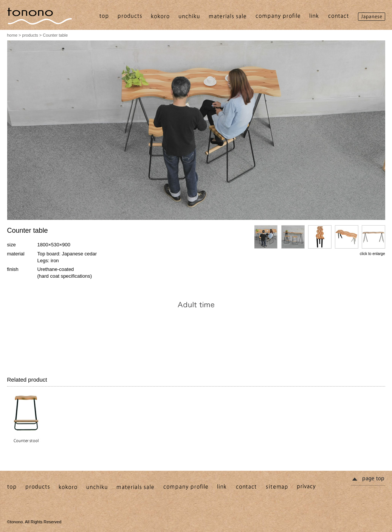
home (12, 35)
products (30, 35)
